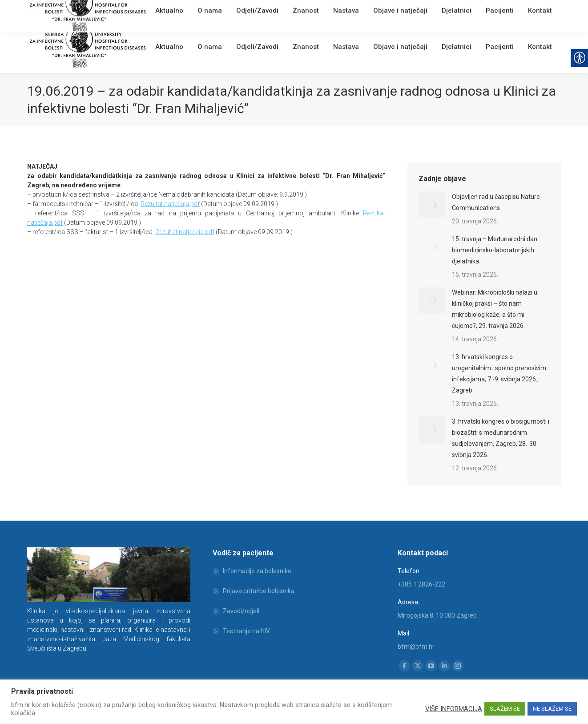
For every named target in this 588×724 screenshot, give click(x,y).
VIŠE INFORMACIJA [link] (454, 709)
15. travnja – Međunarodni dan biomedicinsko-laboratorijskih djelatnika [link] (495, 250)
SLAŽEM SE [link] (505, 709)
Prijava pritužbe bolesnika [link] (259, 591)
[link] (159, 11)
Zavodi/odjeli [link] (241, 611)
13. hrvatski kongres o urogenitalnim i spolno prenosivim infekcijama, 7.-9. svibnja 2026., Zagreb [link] (499, 374)
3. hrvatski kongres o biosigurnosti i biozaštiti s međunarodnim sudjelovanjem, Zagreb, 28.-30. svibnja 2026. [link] (501, 438)
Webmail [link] (178, 11)
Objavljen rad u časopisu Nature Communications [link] (496, 202)
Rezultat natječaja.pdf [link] (170, 204)
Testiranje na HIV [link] (246, 631)
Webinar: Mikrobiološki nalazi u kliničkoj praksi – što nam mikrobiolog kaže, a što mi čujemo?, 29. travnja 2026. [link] (495, 309)
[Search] (507, 10)
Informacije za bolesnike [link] (257, 571)
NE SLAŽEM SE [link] (552, 709)
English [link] (203, 11)
